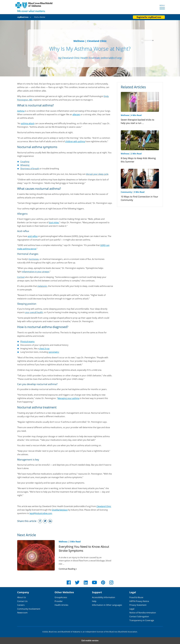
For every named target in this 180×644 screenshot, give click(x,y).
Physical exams (27, 341)
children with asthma (75, 141)
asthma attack (28, 123)
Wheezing (25, 165)
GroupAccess (61, 597)
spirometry (54, 352)
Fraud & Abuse (136, 597)
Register (149, 17)
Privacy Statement (138, 605)
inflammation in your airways (36, 272)
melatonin (42, 286)
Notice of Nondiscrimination (143, 613)
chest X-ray (44, 348)
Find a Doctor (40, 17)
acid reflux (33, 236)
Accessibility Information (104, 597)
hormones (34, 259)
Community (126, 192)
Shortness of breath (30, 169)
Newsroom (22, 613)
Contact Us (22, 601)
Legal (132, 609)
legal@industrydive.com (41, 513)
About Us (22, 597)
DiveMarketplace (60, 510)
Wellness (79, 41)
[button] (25, 17)
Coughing (25, 162)
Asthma (21, 111)
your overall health (34, 312)
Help (94, 601)
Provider (59, 601)
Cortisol (21, 277)
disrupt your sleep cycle (97, 174)
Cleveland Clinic (104, 506)
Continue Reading (68, 569)
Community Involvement (29, 609)
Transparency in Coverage (142, 620)
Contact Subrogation (139, 616)
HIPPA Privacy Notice (139, 601)
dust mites (54, 222)
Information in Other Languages (107, 605)
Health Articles (61, 605)
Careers (21, 605)
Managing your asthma (68, 398)
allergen (76, 114)
